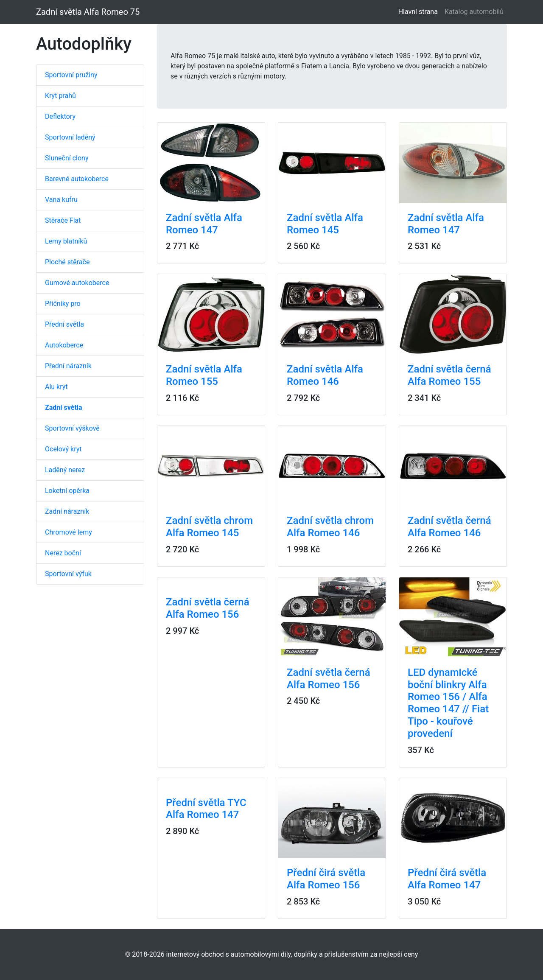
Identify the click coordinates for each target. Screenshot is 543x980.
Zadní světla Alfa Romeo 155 (204, 375)
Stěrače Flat (63, 220)
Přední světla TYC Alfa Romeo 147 (206, 809)
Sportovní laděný (70, 137)
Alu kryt (56, 387)
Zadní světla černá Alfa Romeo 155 (449, 375)
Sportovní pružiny (71, 75)
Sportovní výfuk (68, 574)
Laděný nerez (65, 470)
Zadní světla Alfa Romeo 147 (204, 224)
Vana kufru (61, 200)
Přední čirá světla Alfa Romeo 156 (326, 879)
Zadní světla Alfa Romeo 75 (88, 12)
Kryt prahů (60, 96)
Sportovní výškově (72, 428)
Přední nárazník (68, 366)
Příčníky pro (63, 304)
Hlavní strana (420, 11)
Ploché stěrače (67, 262)
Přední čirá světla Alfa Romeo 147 (447, 879)
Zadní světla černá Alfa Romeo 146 (449, 527)
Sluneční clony (67, 158)
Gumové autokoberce (77, 283)
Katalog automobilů (474, 12)
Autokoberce (64, 345)
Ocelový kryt (63, 449)
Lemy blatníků (66, 241)
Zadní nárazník (67, 511)
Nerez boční (63, 553)
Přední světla (64, 324)
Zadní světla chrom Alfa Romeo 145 (209, 527)
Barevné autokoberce (77, 179)
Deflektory (60, 116)
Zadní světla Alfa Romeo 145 (325, 224)
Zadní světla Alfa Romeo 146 (325, 375)
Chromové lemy (69, 532)
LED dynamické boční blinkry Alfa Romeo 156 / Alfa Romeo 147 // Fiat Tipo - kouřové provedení (448, 703)
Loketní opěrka (67, 491)
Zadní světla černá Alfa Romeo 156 (208, 608)
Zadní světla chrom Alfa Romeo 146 (330, 527)
